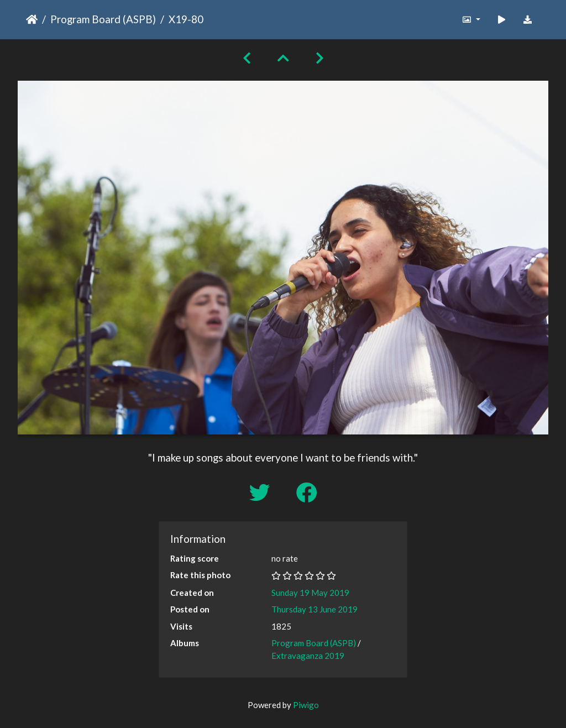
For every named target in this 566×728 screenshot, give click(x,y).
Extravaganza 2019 (308, 656)
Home (32, 19)
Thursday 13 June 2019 (315, 609)
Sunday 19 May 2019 (310, 593)
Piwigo (306, 705)
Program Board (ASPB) (103, 19)
